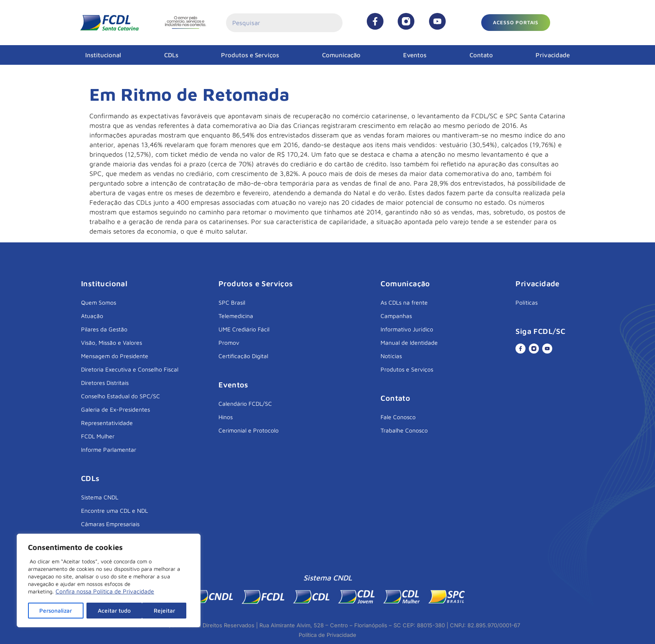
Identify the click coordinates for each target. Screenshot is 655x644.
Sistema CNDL (100, 497)
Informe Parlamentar (109, 449)
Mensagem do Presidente (115, 356)
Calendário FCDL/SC (245, 403)
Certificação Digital (243, 356)
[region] (109, 581)
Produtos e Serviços (250, 55)
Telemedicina (236, 316)
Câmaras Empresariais (110, 524)
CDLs (171, 55)
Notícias (391, 356)
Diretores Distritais (105, 383)
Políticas (527, 302)
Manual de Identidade (409, 342)
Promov (229, 342)
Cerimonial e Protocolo (249, 430)
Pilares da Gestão (104, 329)
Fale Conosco (398, 417)
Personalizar (56, 610)
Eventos (415, 55)
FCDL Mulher (98, 436)
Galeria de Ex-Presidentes (116, 409)
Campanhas (396, 316)
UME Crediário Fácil (244, 329)
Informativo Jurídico (407, 329)
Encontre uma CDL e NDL (114, 510)
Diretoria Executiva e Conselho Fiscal (130, 369)
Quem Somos (99, 302)
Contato (481, 55)
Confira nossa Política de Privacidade (105, 592)
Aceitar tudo (162, 610)
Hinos (226, 417)
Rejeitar (109, 610)
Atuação (92, 316)
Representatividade (107, 423)
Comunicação (341, 55)
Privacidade (553, 55)
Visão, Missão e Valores (112, 342)
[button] (516, 23)
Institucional (103, 55)
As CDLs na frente (404, 302)
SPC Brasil (232, 302)
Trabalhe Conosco (404, 430)
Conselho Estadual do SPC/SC (121, 396)
